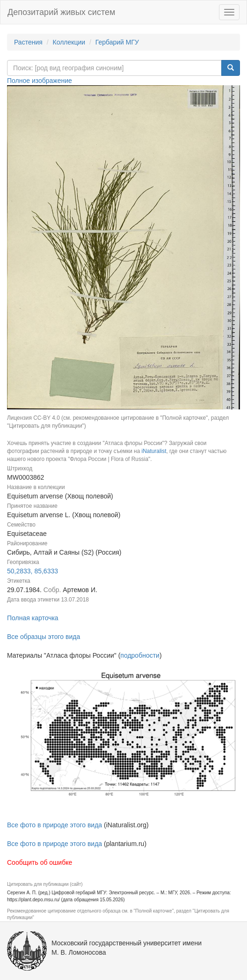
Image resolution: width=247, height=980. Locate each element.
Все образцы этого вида (44, 637)
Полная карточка (33, 618)
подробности (140, 655)
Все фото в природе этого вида (54, 825)
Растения (28, 42)
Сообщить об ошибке (40, 862)
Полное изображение (40, 81)
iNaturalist (154, 451)
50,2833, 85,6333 (33, 571)
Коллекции (69, 42)
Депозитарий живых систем (61, 12)
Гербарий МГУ (117, 42)
